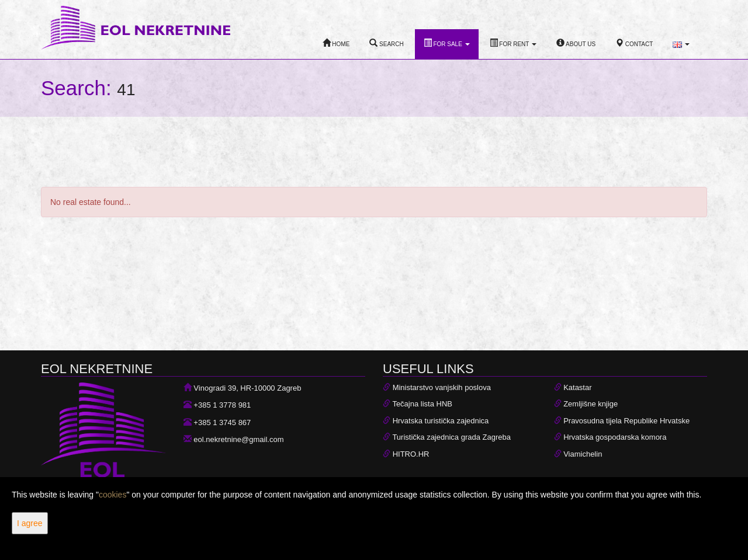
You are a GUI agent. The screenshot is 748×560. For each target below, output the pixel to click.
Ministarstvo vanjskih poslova (442, 387)
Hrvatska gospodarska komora (615, 437)
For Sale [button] (447, 43)
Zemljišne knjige (591, 404)
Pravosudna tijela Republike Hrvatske (626, 421)
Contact (634, 43)
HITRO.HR (411, 454)
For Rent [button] (513, 43)
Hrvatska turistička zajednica (441, 421)
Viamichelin (583, 454)
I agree (30, 523)
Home (336, 43)
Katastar (577, 387)
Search (386, 43)
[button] (681, 44)
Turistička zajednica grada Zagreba (451, 437)
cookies (112, 495)
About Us (576, 43)
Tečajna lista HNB (422, 404)
